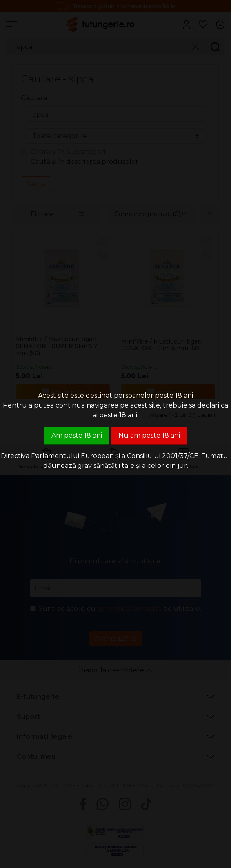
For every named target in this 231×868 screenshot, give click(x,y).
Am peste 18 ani (77, 435)
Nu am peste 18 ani (149, 435)
